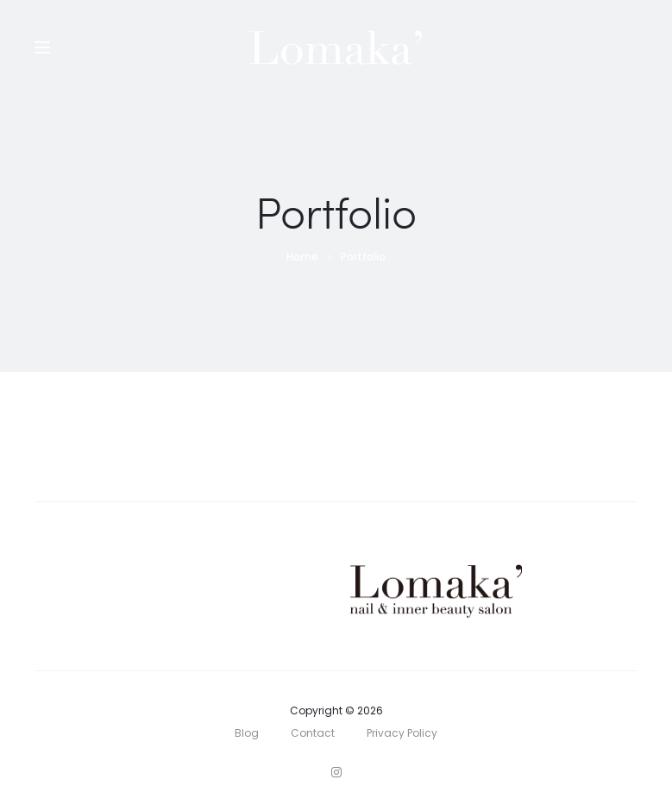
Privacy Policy (402, 733)
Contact (313, 733)
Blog (247, 733)
